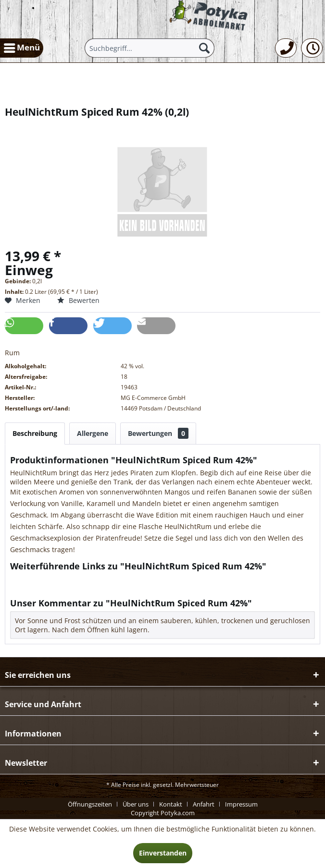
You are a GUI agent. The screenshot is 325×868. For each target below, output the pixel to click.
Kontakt (171, 804)
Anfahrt (204, 804)
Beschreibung (35, 433)
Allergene (93, 433)
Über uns (136, 804)
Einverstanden (163, 853)
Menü (22, 47)
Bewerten (78, 300)
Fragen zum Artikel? (46, 579)
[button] (24, 326)
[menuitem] (22, 48)
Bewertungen (158, 433)
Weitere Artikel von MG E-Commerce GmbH (84, 588)
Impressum (241, 804)
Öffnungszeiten (90, 804)
